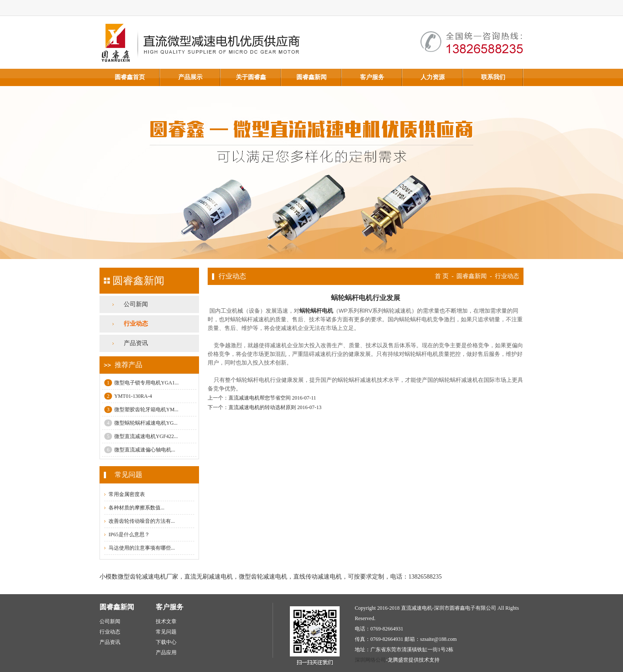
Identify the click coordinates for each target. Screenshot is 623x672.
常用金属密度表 (127, 494)
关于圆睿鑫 (251, 77)
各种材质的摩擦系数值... (136, 508)
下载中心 (166, 642)
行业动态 (136, 324)
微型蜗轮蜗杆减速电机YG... (141, 423)
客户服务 (372, 77)
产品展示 (190, 77)
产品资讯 (136, 343)
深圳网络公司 (370, 660)
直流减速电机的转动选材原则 (262, 407)
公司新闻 (136, 304)
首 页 (442, 276)
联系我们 (493, 77)
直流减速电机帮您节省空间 (260, 398)
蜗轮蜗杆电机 (316, 311)
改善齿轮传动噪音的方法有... (142, 521)
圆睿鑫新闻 (311, 77)
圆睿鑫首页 (130, 77)
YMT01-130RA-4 (128, 396)
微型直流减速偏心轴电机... (140, 450)
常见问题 (166, 632)
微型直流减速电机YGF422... (141, 436)
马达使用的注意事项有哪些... (142, 548)
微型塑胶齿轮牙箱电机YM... (141, 410)
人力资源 (433, 77)
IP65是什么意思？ (129, 534)
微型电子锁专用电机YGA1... (141, 383)
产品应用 (166, 653)
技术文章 (166, 621)
